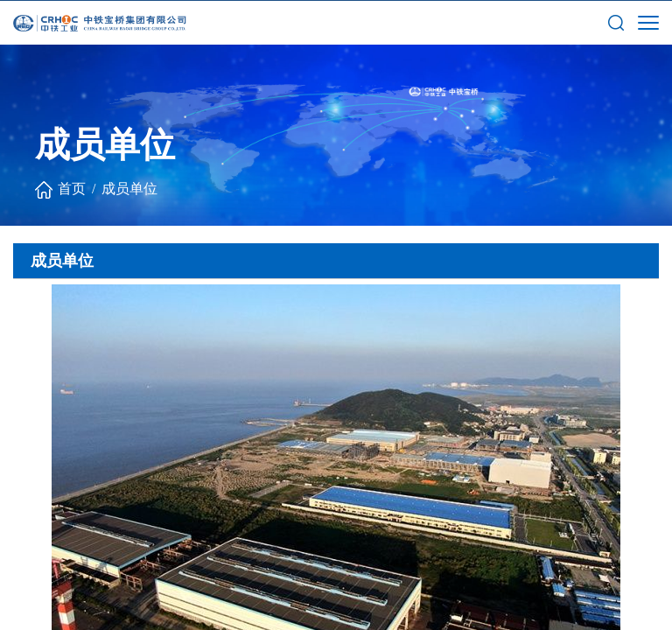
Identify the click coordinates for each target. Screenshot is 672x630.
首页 (72, 189)
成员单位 (129, 189)
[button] (616, 22)
